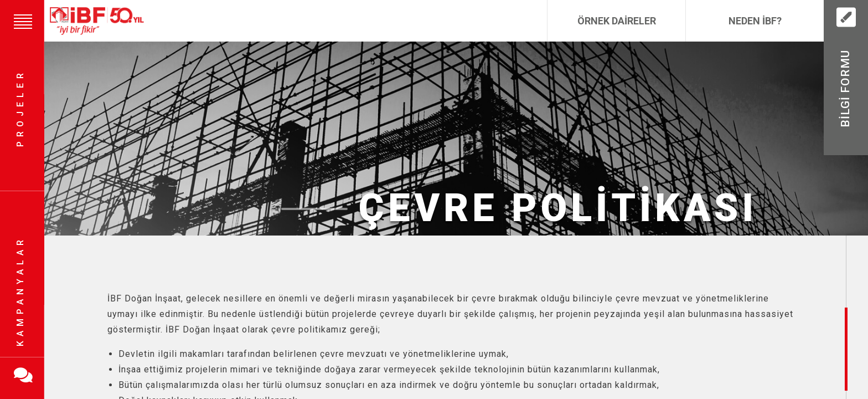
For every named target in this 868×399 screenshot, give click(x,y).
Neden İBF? (755, 21)
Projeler (20, 108)
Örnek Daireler (617, 21)
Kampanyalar (20, 291)
